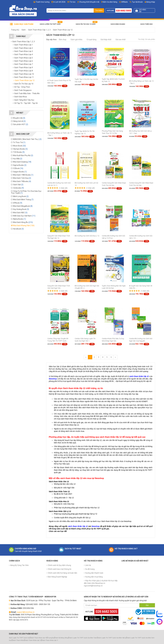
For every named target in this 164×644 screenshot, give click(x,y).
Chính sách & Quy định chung (59, 565)
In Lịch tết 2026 (59, 2)
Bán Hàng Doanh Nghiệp (57, 577)
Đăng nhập (150, 2)
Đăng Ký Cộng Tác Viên (19, 565)
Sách (24, 30)
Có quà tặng (91, 39)
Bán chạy (63, 39)
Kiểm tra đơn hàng (110, 2)
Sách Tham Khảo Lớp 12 (63, 30)
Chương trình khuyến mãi (89, 2)
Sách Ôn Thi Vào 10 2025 (86, 24)
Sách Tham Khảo (18, 640)
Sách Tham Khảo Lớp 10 (39, 638)
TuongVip (51, 638)
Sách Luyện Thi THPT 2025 (50, 24)
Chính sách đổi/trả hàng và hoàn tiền (62, 573)
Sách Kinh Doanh (118, 24)
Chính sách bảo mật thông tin (60, 569)
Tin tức (73, 2)
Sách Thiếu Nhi (146, 24)
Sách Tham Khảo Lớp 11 (50, 640)
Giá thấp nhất (106, 39)
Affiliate (123, 2)
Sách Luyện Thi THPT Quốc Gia (19, 638)
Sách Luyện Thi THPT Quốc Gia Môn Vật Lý (112, 638)
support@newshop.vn (26, 612)
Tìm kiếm (99, 10)
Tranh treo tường (43, 2)
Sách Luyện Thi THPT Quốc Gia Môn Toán (83, 638)
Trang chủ (15, 30)
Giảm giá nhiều (76, 39)
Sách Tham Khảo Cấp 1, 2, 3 (39, 30)
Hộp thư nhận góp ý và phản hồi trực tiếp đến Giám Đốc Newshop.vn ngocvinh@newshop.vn (101, 583)
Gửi (147, 605)
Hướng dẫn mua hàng (94, 577)
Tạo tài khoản (136, 2)
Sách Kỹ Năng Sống (62, 638)
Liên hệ (88, 565)
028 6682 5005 (124, 11)
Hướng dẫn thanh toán (94, 573)
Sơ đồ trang (90, 569)
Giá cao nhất (121, 39)
